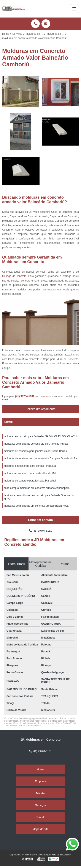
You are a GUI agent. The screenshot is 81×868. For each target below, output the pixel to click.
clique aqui (45, 396)
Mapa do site (40, 829)
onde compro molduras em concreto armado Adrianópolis (37, 488)
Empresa (40, 781)
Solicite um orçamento (40, 409)
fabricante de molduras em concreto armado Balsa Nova (36, 506)
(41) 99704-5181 (25, 396)
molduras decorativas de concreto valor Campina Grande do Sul (41, 459)
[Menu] (74, 9)
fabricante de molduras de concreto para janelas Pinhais (36, 444)
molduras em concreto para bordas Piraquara (30, 466)
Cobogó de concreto (14, 276)
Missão (40, 793)
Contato (41, 817)
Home (40, 769)
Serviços (41, 805)
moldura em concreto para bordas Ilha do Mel (30, 473)
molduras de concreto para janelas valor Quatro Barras (35, 451)
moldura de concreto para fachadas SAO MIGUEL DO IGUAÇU (40, 436)
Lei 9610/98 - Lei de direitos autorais (24, 726)
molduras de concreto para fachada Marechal (30, 481)
